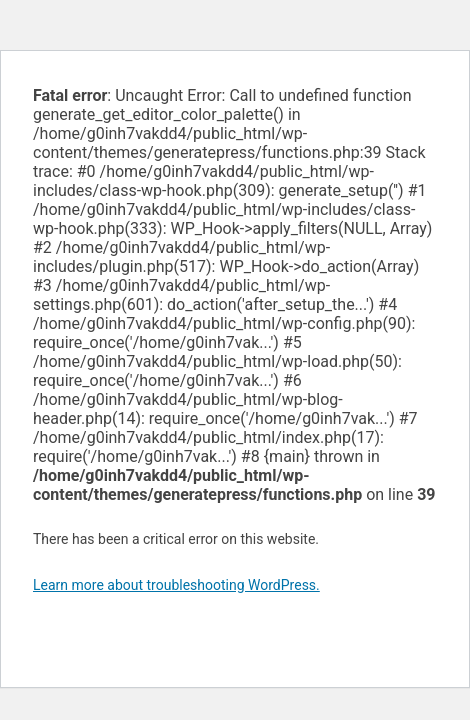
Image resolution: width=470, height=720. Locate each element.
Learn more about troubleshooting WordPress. (176, 585)
